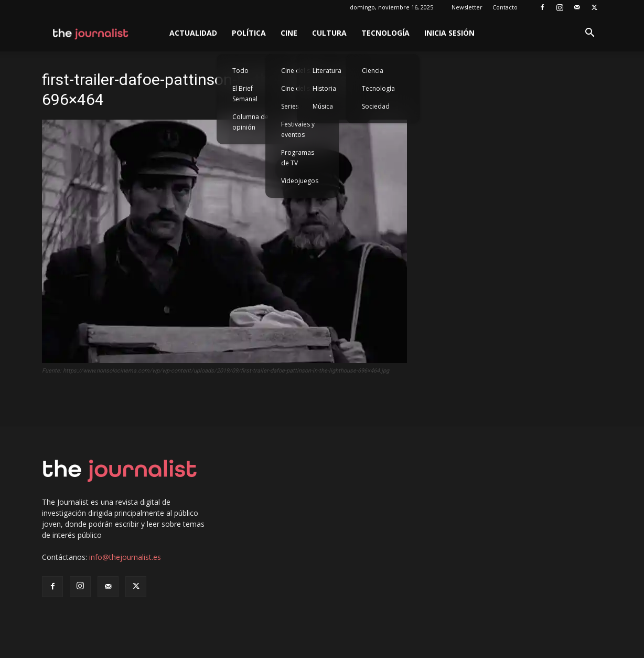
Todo (240, 71)
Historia (324, 88)
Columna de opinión (250, 122)
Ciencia (373, 71)
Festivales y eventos (298, 129)
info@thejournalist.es (125, 557)
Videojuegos (300, 181)
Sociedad (376, 106)
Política (249, 33)
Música (323, 106)
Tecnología (385, 33)
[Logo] (91, 33)
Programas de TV (298, 158)
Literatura (327, 71)
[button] (589, 34)
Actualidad (193, 33)
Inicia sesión (449, 33)
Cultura (329, 33)
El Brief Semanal (245, 94)
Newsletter (467, 7)
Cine (289, 33)
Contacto (505, 7)
